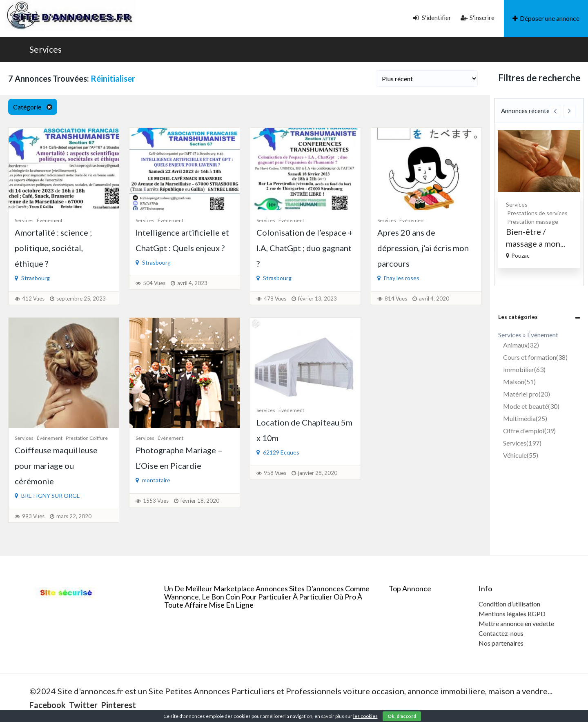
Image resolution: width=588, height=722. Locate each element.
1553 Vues (156, 501)
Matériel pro (527, 394)
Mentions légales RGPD (512, 614)
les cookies (365, 716)
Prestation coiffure (87, 438)
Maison (519, 382)
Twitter (83, 705)
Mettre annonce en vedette (516, 623)
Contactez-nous (501, 633)
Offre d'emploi (529, 431)
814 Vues (396, 299)
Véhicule (521, 455)
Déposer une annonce (546, 18)
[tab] (539, 317)
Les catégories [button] (518, 317)
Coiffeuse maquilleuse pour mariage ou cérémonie (56, 466)
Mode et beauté (531, 406)
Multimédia (525, 418)
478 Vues (275, 299)
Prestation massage (547, 222)
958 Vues (275, 473)
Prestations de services (552, 213)
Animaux (521, 345)
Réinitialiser (113, 78)
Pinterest (118, 705)
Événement (50, 220)
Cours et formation (535, 357)
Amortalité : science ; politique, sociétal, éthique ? (53, 248)
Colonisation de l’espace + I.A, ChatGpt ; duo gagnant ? (305, 248)
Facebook (48, 705)
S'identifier (432, 18)
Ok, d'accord (402, 716)
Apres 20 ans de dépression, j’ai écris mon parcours (423, 248)
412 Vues (33, 299)
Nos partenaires (501, 643)
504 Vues (154, 283)
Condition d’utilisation (509, 604)
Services (46, 49)
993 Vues (33, 516)
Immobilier (524, 369)
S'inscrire (478, 18)
